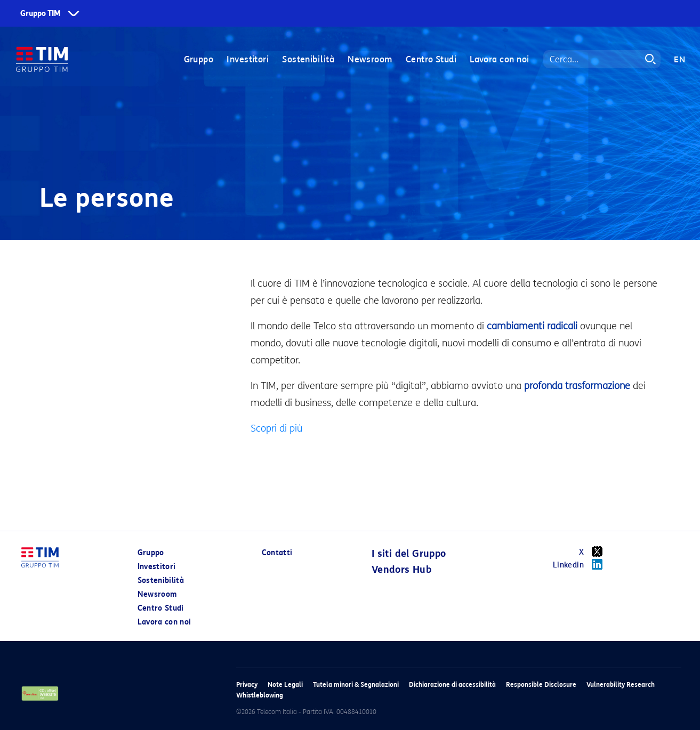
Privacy (247, 684)
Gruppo (198, 60)
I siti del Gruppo (409, 554)
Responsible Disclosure (541, 684)
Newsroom (370, 60)
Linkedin (581, 564)
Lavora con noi (499, 60)
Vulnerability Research (621, 684)
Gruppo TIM (41, 14)
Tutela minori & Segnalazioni (356, 684)
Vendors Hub (401, 570)
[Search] (602, 60)
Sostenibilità (308, 60)
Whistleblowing (260, 695)
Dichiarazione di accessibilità (452, 684)
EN (679, 60)
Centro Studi (431, 60)
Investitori (248, 60)
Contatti (277, 553)
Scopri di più (276, 428)
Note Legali (285, 684)
